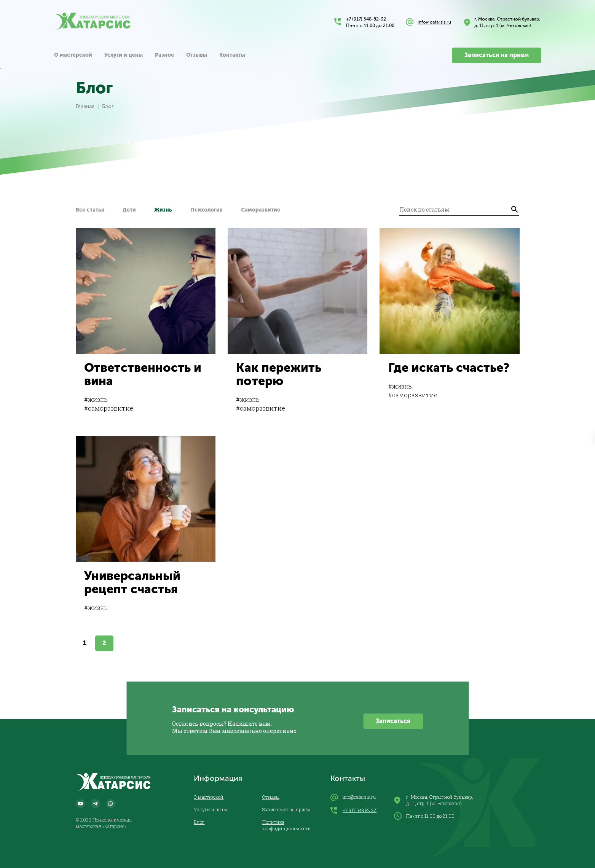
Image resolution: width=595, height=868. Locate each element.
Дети (129, 210)
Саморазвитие (261, 210)
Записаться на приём (286, 809)
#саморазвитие (109, 408)
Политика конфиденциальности (287, 825)
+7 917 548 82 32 (353, 810)
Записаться (393, 721)
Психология (207, 210)
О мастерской (73, 55)
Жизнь (163, 210)
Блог (199, 822)
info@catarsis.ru (434, 22)
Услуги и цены (124, 55)
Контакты (232, 55)
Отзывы (197, 55)
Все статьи (90, 210)
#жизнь (96, 399)
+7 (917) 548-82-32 (366, 19)
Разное (164, 55)
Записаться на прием (497, 55)
